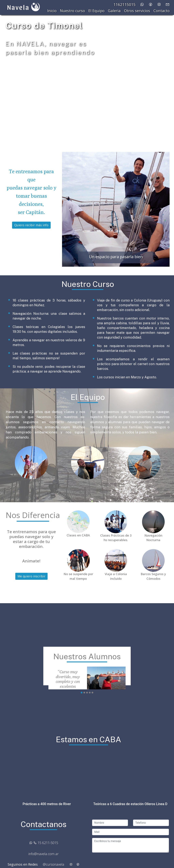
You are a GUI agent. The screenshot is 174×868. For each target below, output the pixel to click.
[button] (70, 209)
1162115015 (125, 4)
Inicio (52, 11)
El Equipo (96, 11)
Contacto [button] (162, 11)
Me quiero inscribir (31, 576)
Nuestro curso (72, 11)
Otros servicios (137, 11)
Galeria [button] (114, 11)
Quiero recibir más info (31, 225)
